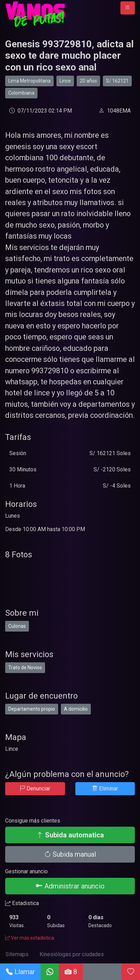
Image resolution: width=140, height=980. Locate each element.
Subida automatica (70, 835)
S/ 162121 (117, 81)
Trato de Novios (25, 667)
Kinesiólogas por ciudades (72, 954)
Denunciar (35, 789)
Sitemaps (17, 954)
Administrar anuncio (70, 886)
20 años (88, 81)
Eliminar (105, 789)
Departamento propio (32, 709)
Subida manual (70, 854)
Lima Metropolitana (29, 81)
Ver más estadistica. (30, 938)
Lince (65, 81)
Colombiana (21, 93)
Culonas (17, 626)
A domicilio (76, 709)
